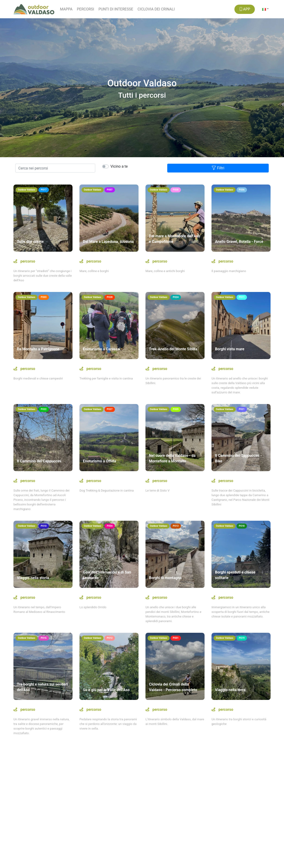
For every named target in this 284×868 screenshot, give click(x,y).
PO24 (176, 297)
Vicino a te (119, 166)
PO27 (110, 409)
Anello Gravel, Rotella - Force (239, 242)
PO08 (176, 190)
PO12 (110, 638)
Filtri (218, 168)
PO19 (242, 638)
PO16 (44, 638)
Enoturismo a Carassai (102, 349)
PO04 (110, 526)
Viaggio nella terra (230, 690)
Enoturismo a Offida (99, 461)
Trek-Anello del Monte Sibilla (173, 349)
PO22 (44, 409)
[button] (265, 9)
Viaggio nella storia (33, 578)
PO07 (110, 190)
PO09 (176, 409)
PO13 (176, 526)
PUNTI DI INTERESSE (116, 9)
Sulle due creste (30, 242)
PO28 (110, 297)
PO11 (242, 297)
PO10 (44, 526)
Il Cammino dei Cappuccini (39, 461)
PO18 (242, 526)
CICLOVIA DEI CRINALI (156, 9)
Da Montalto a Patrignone (38, 349)
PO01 (176, 638)
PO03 (44, 297)
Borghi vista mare (230, 349)
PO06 (242, 190)
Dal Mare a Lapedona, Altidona (108, 242)
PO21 (242, 409)
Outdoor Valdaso (27, 190)
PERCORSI (85, 9)
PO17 (44, 190)
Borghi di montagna (165, 578)
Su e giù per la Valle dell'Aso (106, 690)
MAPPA (66, 9)
